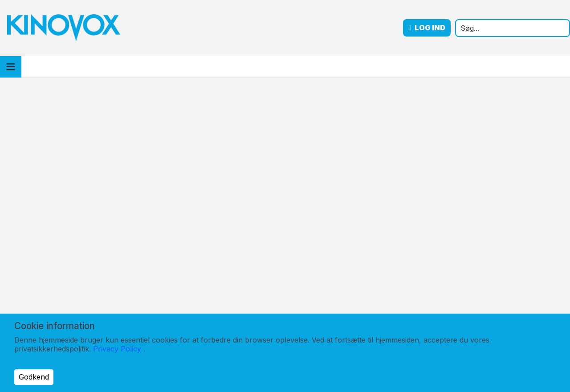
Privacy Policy (117, 349)
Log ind (427, 28)
